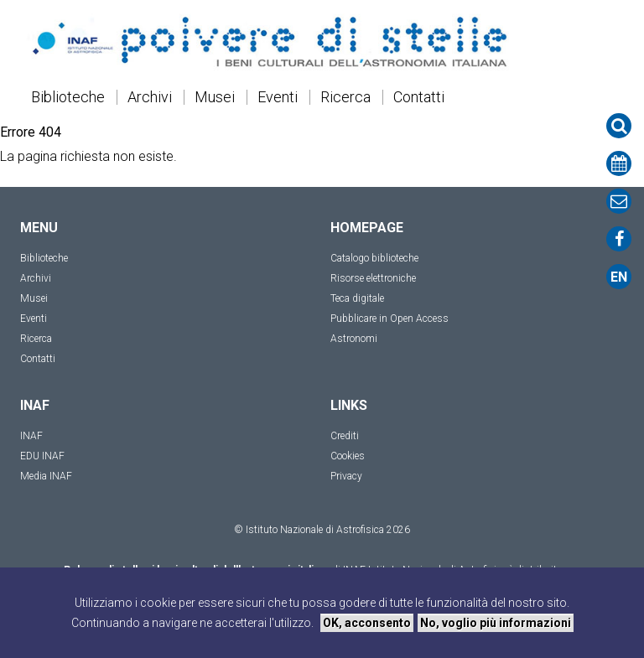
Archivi (150, 97)
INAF (31, 436)
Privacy (346, 476)
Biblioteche (68, 97)
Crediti (345, 436)
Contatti (419, 97)
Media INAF (46, 476)
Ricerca (345, 97)
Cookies (348, 456)
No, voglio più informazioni (496, 623)
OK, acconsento (367, 623)
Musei (215, 97)
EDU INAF (42, 456)
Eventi (278, 97)
